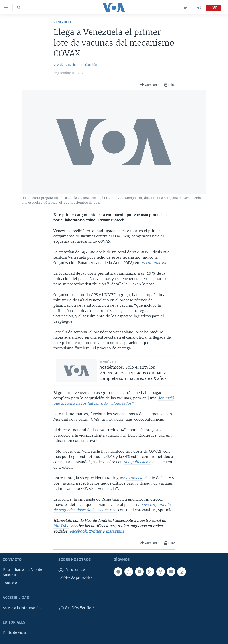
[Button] (149, 85)
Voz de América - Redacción (75, 65)
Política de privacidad (75, 578)
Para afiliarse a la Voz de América (22, 572)
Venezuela (62, 22)
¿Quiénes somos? (72, 570)
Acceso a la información (22, 608)
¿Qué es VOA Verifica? (77, 608)
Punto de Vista (14, 633)
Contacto (10, 583)
